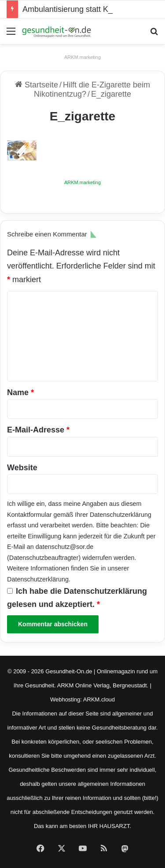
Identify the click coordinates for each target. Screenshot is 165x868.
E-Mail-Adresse (38, 430)
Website (22, 468)
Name (20, 392)
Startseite (37, 85)
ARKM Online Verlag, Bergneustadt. (103, 685)
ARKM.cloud (99, 699)
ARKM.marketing (82, 57)
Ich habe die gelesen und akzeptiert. (77, 598)
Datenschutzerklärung (121, 515)
